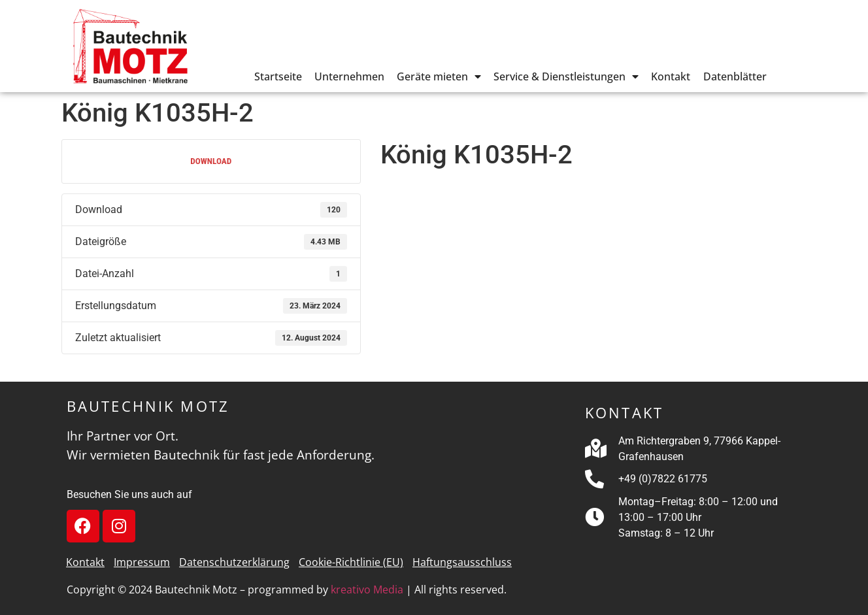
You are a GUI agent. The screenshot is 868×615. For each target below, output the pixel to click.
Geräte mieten (439, 76)
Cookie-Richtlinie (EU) (351, 562)
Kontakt (671, 76)
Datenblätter (735, 76)
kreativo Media (367, 590)
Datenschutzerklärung (234, 562)
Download (211, 161)
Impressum (142, 562)
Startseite (278, 76)
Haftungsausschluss (462, 562)
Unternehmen (349, 76)
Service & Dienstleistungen (566, 76)
